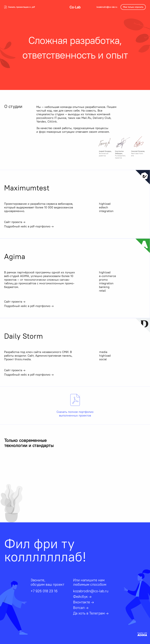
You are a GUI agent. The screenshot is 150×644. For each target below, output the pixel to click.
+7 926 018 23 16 (44, 591)
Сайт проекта (15, 222)
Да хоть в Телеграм (91, 613)
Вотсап (81, 608)
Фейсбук (82, 597)
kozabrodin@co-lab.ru (107, 7)
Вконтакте (83, 602)
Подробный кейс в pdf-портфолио (29, 226)
